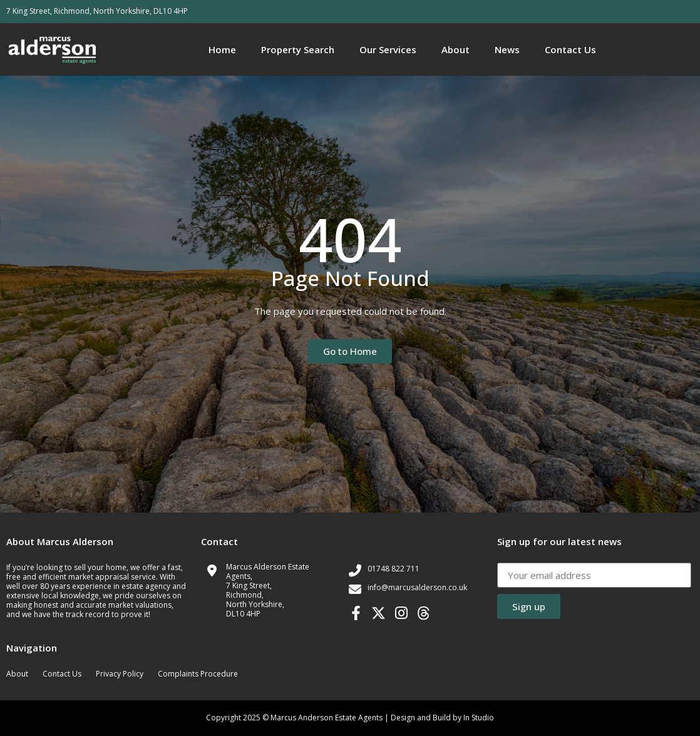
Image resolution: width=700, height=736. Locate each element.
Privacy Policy (120, 674)
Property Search (298, 49)
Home (222, 49)
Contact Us (570, 49)
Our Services (388, 49)
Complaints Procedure (198, 674)
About (456, 49)
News (507, 49)
